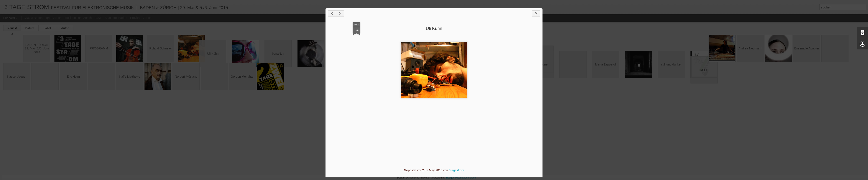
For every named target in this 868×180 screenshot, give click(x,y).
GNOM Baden (33, 18)
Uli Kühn (434, 28)
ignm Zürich (53, 18)
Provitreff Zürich (141, 18)
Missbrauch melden (466, 178)
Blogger (450, 178)
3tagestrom (456, 170)
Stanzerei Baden (116, 18)
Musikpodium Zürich (78, 18)
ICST (98, 18)
